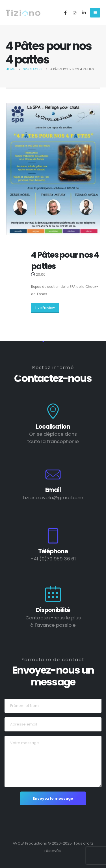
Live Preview (45, 308)
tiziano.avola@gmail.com (53, 497)
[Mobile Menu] (95, 13)
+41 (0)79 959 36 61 (53, 559)
